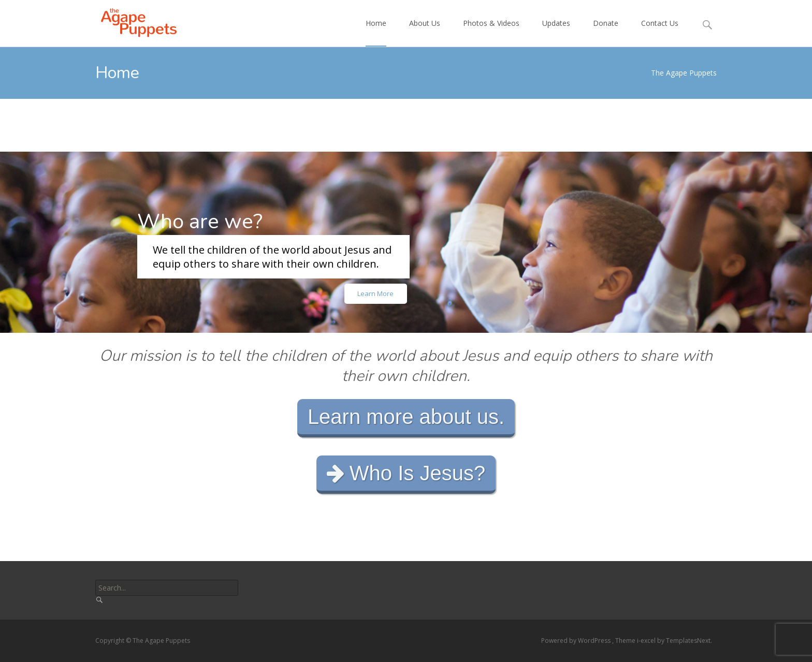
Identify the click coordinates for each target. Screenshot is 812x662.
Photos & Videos (491, 32)
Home (376, 32)
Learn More (375, 293)
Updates (556, 32)
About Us (425, 32)
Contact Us (660, 32)
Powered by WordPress (577, 641)
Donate (606, 32)
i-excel (647, 641)
